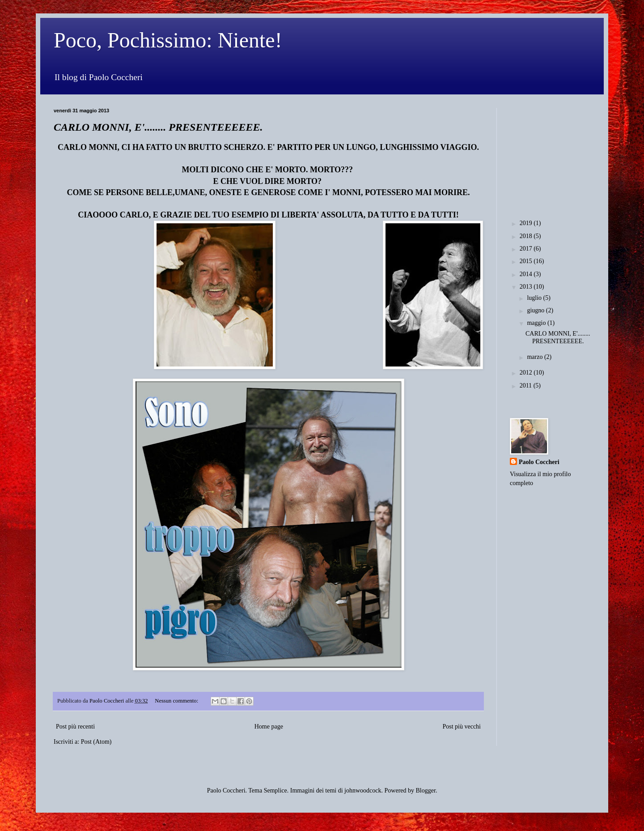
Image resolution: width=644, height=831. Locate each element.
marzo (535, 357)
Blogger (426, 791)
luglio (535, 298)
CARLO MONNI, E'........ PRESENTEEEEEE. (158, 127)
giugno (536, 310)
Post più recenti (75, 727)
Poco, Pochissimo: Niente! (168, 40)
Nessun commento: (177, 701)
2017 (527, 249)
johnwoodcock (363, 791)
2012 (527, 373)
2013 (527, 287)
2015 (527, 261)
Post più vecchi (462, 727)
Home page (269, 727)
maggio (537, 323)
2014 (527, 274)
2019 (527, 223)
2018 (527, 236)
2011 (527, 386)
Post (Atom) (96, 742)
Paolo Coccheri (539, 462)
